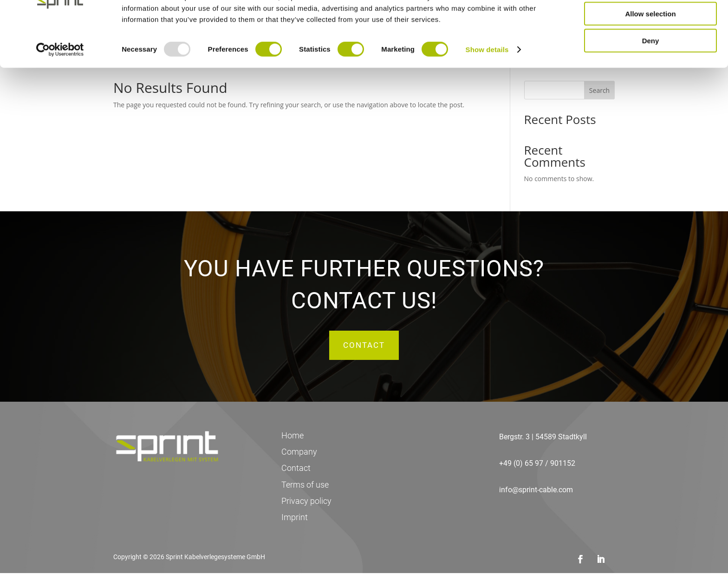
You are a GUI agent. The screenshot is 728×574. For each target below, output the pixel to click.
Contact (364, 345)
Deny (651, 77)
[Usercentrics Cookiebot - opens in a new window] (60, 86)
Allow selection (650, 50)
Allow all (651, 23)
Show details (487, 86)
